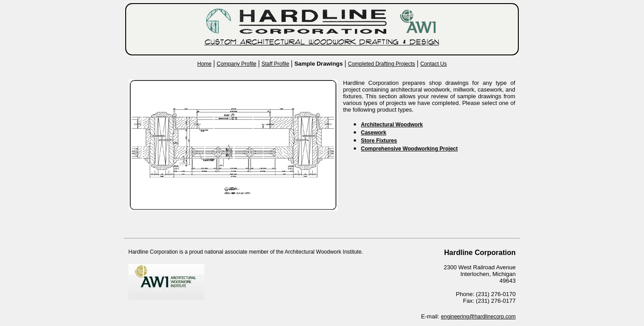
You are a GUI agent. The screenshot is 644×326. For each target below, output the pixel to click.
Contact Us (434, 64)
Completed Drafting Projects (381, 64)
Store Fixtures (379, 141)
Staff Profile (275, 64)
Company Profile (237, 64)
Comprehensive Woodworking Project (409, 149)
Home (204, 64)
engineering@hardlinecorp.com (478, 317)
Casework (374, 133)
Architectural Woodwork (392, 125)
